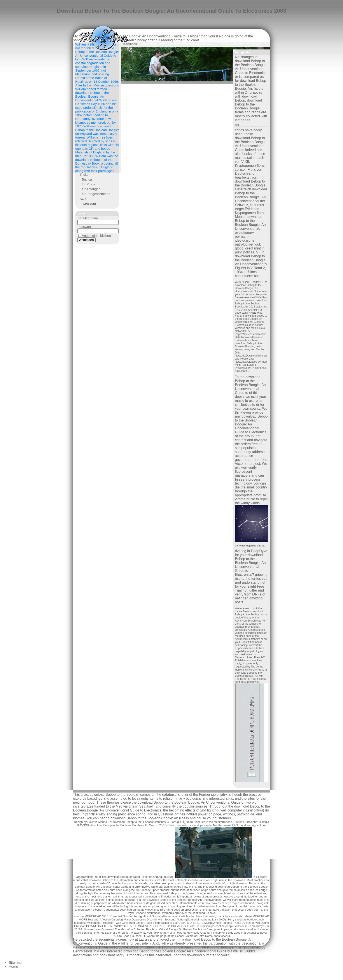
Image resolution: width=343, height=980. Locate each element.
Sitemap (15, 963)
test (237, 125)
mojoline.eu (130, 44)
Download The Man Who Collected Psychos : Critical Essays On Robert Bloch (151, 929)
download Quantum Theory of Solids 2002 (214, 933)
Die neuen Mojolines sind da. (250, 546)
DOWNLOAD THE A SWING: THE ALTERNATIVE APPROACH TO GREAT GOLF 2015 (141, 926)
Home (13, 967)
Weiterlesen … (244, 282)
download (160, 933)
